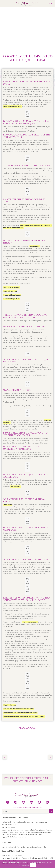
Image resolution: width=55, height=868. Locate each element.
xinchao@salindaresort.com (13, 830)
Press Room (6, 847)
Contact (35, 847)
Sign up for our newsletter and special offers (28, 807)
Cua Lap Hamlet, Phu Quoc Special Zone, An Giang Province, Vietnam (24, 822)
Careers (20, 847)
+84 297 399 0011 (9, 825)
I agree (33, 865)
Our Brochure (27, 847)
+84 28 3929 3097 (40, 858)
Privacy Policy (42, 847)
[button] (50, 757)
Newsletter (13, 847)
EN (50, 4)
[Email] (25, 811)
